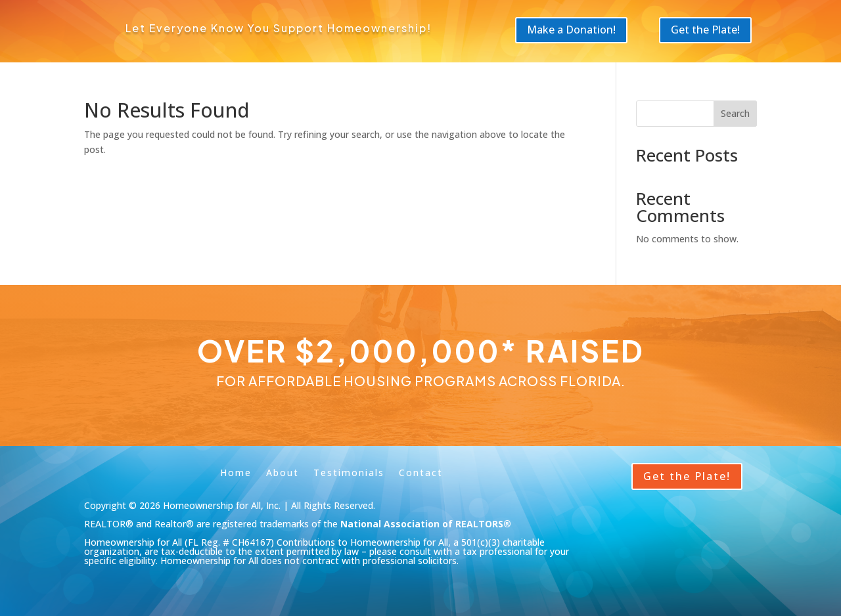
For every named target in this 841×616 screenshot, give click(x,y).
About (283, 472)
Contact (421, 472)
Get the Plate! (705, 30)
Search (735, 113)
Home (236, 472)
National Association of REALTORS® (426, 524)
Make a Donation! (571, 30)
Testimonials (349, 472)
